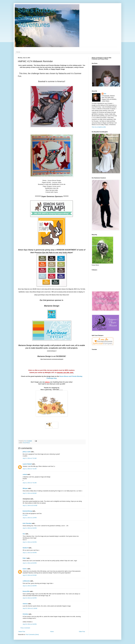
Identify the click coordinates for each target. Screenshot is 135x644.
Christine (25, 614)
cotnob (25, 474)
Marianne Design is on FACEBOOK (51, 356)
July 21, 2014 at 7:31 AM (30, 469)
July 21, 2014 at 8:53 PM (30, 563)
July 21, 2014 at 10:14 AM (30, 505)
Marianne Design (52, 306)
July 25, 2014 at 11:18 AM (30, 608)
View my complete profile (99, 127)
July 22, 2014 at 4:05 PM (30, 586)
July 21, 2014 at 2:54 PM (30, 528)
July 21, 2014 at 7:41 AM (30, 483)
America (25, 604)
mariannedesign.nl (52, 351)
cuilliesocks (26, 581)
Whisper (25, 488)
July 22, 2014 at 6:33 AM (30, 575)
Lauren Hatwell (27, 464)
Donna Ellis (26, 591)
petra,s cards (27, 452)
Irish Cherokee (27, 523)
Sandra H (25, 548)
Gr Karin (25, 515)
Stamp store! (63, 295)
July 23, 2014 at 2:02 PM (30, 598)
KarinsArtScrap (27, 511)
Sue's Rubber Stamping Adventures (37, 17)
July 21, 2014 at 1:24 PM (30, 518)
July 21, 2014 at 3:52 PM (30, 542)
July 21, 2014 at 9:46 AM (30, 493)
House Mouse (26, 443)
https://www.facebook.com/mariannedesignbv (52, 359)
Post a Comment (25, 628)
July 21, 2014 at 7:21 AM (30, 458)
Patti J (25, 558)
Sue (24, 534)
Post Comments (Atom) (32, 635)
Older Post (82, 632)
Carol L (25, 569)
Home (18, 52)
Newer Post (22, 632)
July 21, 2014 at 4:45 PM (30, 553)
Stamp (24, 289)
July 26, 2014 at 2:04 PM (30, 624)
